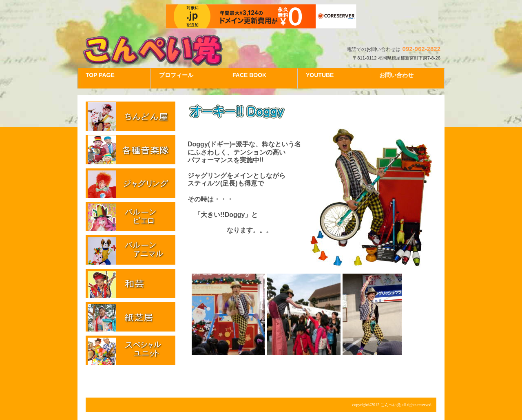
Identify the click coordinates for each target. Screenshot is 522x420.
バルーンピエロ (130, 217)
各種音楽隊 (130, 150)
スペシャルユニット (130, 350)
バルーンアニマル (130, 250)
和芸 (130, 283)
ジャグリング (130, 183)
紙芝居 (130, 317)
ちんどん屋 (130, 116)
